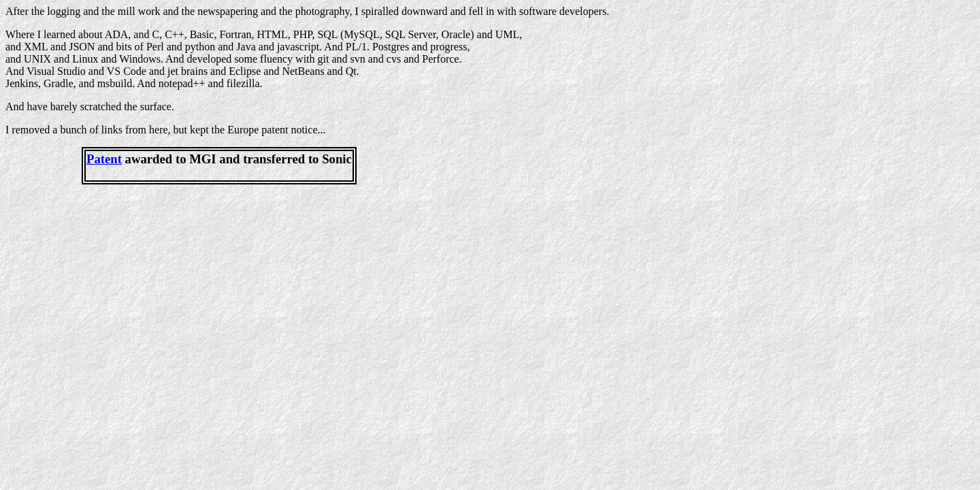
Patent (104, 159)
